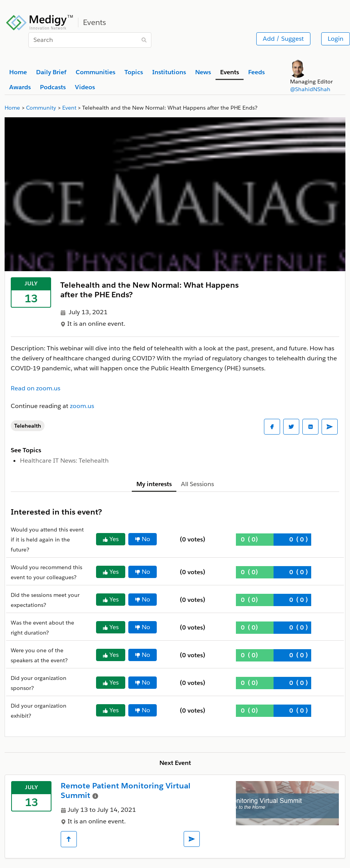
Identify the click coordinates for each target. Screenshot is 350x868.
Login (336, 39)
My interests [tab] (154, 484)
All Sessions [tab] (197, 484)
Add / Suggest (283, 39)
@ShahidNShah (310, 89)
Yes (111, 539)
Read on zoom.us (36, 388)
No (143, 539)
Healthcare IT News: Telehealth (64, 461)
